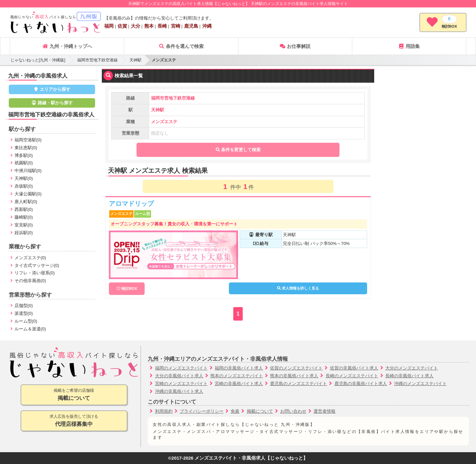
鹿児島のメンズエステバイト (299, 384)
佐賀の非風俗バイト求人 (354, 368)
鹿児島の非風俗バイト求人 (361, 384)
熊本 (149, 26)
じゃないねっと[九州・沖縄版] (38, 60)
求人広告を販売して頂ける (74, 421)
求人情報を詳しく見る (298, 288)
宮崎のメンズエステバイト (181, 384)
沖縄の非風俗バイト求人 (179, 391)
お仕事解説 (295, 46)
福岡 (109, 26)
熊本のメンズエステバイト (237, 376)
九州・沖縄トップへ (67, 46)
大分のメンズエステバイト (412, 368)
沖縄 (207, 26)
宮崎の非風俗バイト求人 (239, 384)
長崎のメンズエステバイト (352, 376)
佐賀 (122, 26)
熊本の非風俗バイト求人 (294, 376)
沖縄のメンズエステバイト (420, 384)
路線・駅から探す (52, 103)
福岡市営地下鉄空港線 (97, 60)
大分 (136, 26)
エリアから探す (52, 89)
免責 (235, 411)
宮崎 (176, 26)
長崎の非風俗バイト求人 (409, 376)
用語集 (409, 46)
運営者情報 (324, 411)
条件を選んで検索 (181, 46)
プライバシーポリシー (202, 411)
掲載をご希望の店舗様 (74, 395)
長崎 (162, 26)
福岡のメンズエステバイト (181, 368)
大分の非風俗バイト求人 (179, 376)
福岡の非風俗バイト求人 (239, 368)
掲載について (260, 411)
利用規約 (164, 411)
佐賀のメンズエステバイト (296, 368)
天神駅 (136, 60)
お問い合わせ (293, 411)
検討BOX (129, 289)
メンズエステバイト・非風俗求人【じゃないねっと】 (251, 458)
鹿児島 (191, 26)
